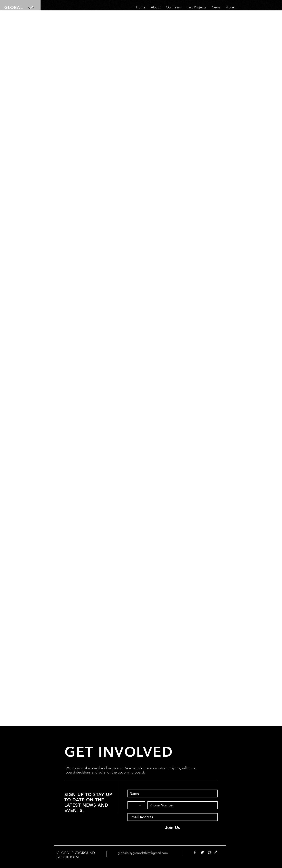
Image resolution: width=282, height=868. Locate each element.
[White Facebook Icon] (195, 852)
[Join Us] (173, 828)
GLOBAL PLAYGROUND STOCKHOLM (76, 855)
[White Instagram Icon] (210, 852)
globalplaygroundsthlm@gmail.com (143, 853)
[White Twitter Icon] (202, 852)
